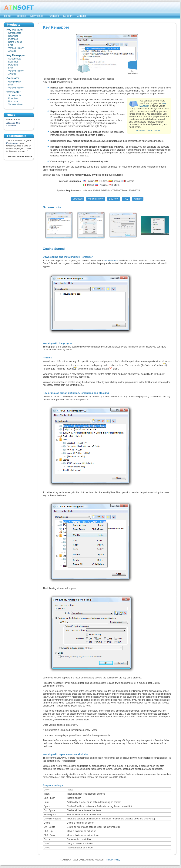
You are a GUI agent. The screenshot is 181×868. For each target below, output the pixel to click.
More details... (155, 131)
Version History (96, 199)
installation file (111, 261)
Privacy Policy (113, 860)
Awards (138, 199)
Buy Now (114, 199)
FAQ (126, 199)
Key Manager (12, 143)
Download (141, 131)
